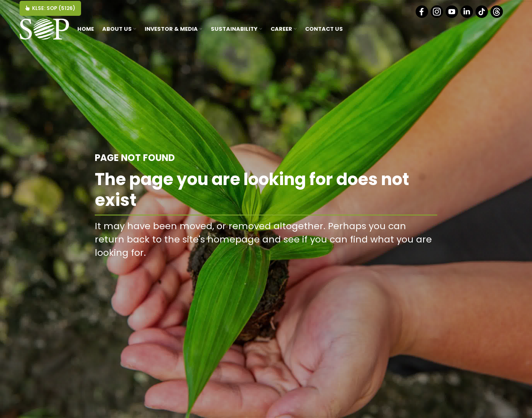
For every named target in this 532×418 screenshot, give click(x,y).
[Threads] (497, 16)
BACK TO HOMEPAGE (394, 272)
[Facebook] (422, 16)
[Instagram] (437, 16)
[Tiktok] (482, 16)
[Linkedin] (467, 16)
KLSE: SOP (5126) (50, 8)
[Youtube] (452, 16)
